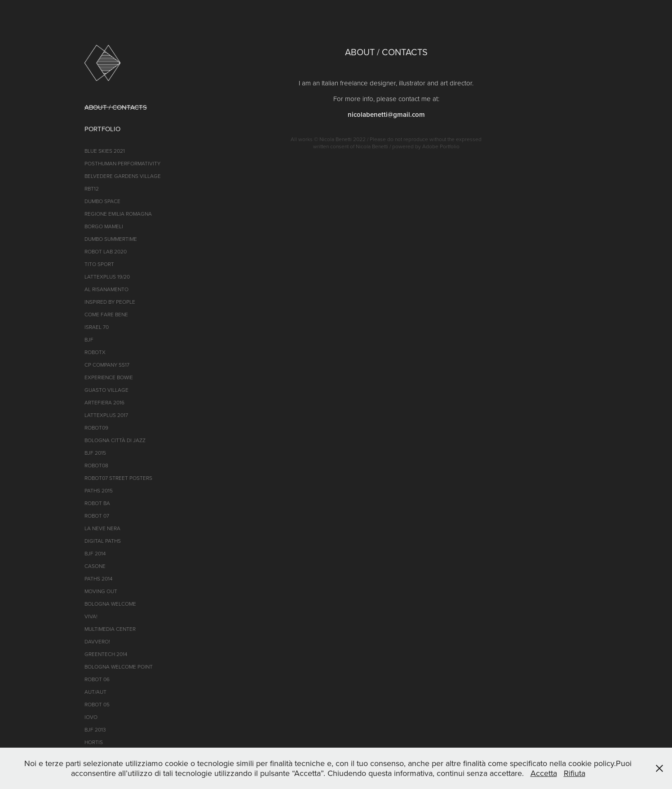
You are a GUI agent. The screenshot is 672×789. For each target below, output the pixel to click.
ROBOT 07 (97, 516)
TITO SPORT (99, 264)
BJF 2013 (95, 729)
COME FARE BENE (106, 314)
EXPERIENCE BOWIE (109, 377)
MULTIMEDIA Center (110, 629)
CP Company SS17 (107, 365)
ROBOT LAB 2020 (106, 251)
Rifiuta (575, 773)
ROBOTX (95, 352)
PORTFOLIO (102, 129)
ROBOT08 (96, 465)
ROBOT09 (96, 428)
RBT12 (92, 188)
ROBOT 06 (97, 679)
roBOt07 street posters (118, 478)
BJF (89, 339)
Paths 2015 (99, 490)
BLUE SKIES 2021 (105, 151)
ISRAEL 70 (97, 327)
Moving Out (101, 591)
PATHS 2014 (98, 578)
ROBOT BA (97, 503)
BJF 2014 (95, 553)
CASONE (95, 566)
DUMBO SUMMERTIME (111, 239)
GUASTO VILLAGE (106, 390)
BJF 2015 (95, 453)
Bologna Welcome (110, 604)
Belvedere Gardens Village (123, 176)
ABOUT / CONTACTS (116, 107)
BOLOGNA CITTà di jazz (115, 440)
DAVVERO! (97, 641)
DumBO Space (102, 201)
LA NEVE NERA (102, 528)
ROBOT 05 (97, 704)
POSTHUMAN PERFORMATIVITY (122, 163)
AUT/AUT (95, 692)
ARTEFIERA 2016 (104, 402)
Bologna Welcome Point (119, 667)
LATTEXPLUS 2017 (106, 415)
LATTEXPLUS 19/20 (107, 277)
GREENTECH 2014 (106, 654)
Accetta (544, 773)
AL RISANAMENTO (106, 289)
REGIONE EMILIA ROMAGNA (118, 214)
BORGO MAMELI (104, 226)
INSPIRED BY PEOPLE (110, 302)
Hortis (94, 742)
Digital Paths (103, 541)
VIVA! (91, 616)
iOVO (91, 717)
